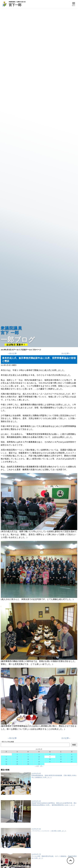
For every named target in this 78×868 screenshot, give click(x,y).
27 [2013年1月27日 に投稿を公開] (72, 762)
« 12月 (37, 766)
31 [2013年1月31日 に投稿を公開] (39, 764)
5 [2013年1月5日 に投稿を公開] (61, 754)
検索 (74, 745)
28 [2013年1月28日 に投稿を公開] (6, 764)
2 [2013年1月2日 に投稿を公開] (28, 754)
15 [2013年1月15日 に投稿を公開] (17, 759)
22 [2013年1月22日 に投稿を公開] (17, 762)
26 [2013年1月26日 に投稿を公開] (61, 762)
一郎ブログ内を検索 (7, 742)
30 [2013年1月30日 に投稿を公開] (28, 764)
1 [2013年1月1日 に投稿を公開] (17, 754)
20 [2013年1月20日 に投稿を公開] (72, 759)
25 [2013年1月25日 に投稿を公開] (50, 762)
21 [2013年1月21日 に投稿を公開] (6, 762)
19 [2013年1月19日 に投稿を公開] (61, 759)
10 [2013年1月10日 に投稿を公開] (39, 757)
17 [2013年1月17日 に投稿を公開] (39, 759)
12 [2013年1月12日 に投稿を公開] (61, 757)
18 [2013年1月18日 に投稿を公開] (50, 759)
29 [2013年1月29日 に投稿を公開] (17, 764)
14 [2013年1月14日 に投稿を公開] (6, 759)
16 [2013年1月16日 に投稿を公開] (28, 759)
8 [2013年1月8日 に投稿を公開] (17, 757)
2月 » (42, 766)
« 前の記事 (12, 354)
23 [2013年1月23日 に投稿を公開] (28, 762)
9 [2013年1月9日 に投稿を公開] (28, 757)
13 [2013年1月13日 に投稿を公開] (72, 757)
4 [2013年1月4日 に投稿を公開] (50, 754)
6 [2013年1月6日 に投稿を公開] (72, 754)
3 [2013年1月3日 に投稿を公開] (39, 754)
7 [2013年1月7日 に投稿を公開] (6, 757)
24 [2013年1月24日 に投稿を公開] (39, 762)
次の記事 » (66, 354)
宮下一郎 (17, 5)
